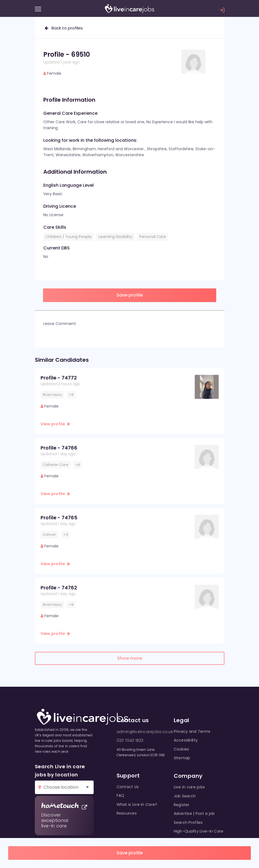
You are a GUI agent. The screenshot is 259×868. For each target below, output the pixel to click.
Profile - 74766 (59, 448)
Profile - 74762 (59, 588)
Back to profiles (64, 28)
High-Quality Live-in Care (199, 831)
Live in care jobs (189, 787)
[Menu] (38, 9)
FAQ (121, 795)
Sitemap (182, 758)
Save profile (130, 853)
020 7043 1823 (130, 740)
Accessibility (186, 740)
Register (182, 805)
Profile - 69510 (67, 54)
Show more (129, 658)
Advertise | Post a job (194, 813)
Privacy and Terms (192, 731)
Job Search (185, 796)
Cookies (182, 749)
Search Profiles (188, 822)
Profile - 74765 (59, 518)
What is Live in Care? (137, 804)
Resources (127, 813)
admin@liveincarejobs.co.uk (145, 732)
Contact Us (128, 787)
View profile (55, 424)
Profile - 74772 (59, 378)
